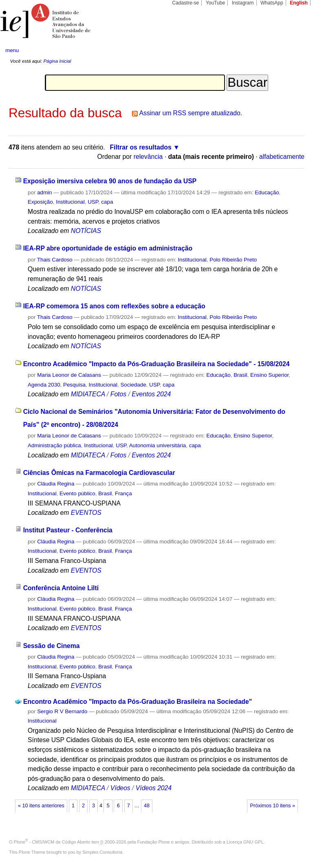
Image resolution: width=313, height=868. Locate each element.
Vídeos (120, 788)
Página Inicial (57, 61)
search (291, 51)
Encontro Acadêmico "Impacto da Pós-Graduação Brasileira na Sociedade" (138, 702)
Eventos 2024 (151, 394)
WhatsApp (272, 3)
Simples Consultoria (102, 852)
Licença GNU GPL (245, 842)
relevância (148, 157)
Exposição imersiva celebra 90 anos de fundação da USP (110, 181)
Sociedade (133, 385)
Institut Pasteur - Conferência (68, 530)
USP (93, 202)
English (299, 3)
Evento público (77, 493)
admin (44, 192)
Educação (267, 192)
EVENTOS (86, 513)
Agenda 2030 (44, 385)
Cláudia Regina (56, 484)
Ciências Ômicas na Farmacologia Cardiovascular (99, 473)
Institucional (70, 202)
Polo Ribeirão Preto (233, 260)
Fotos (118, 394)
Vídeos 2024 (154, 788)
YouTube (216, 3)
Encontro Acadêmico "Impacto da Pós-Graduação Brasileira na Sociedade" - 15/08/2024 (156, 364)
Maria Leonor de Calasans (69, 375)
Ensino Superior (269, 375)
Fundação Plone (154, 842)
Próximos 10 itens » (273, 806)
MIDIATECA (88, 394)
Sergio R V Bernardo (62, 711)
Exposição (40, 202)
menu (12, 50)
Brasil (240, 375)
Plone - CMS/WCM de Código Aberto (52, 842)
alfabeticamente (282, 157)
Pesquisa (74, 385)
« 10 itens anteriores (41, 806)
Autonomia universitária (158, 445)
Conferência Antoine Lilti (61, 588)
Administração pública (54, 445)
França (123, 493)
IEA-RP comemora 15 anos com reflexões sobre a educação (114, 306)
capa (107, 202)
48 (147, 806)
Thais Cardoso (55, 260)
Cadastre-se (185, 3)
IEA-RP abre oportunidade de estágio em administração (108, 248)
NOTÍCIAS (86, 231)
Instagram (243, 3)
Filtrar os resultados (141, 147)
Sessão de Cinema (52, 646)
